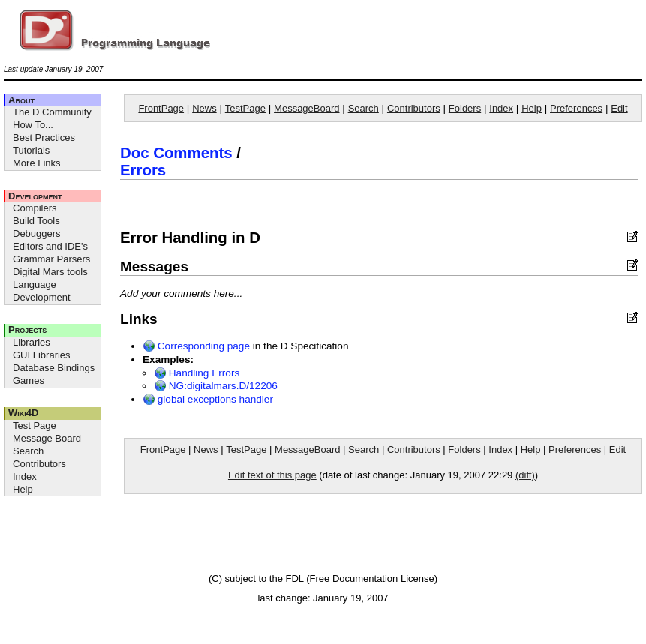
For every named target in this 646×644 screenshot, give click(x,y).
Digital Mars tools (50, 272)
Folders (465, 108)
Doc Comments (176, 153)
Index (25, 476)
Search (28, 451)
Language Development (42, 291)
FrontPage (161, 108)
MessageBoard (306, 108)
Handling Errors (197, 373)
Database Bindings (54, 368)
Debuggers (37, 234)
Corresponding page (196, 346)
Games (29, 380)
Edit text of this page (272, 475)
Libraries (32, 342)
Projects (27, 329)
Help (23, 489)
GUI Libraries (42, 355)
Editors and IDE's (50, 246)
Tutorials (31, 150)
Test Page (35, 425)
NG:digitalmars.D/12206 (216, 386)
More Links (37, 163)
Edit (619, 108)
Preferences (576, 108)
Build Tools (36, 221)
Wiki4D (23, 413)
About (21, 100)
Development (35, 196)
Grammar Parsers (51, 259)
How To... (33, 125)
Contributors (39, 464)
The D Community (52, 112)
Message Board (47, 438)
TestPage (245, 108)
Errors (143, 170)
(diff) (525, 475)
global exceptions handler (208, 399)
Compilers (35, 208)
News (204, 108)
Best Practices (44, 138)
